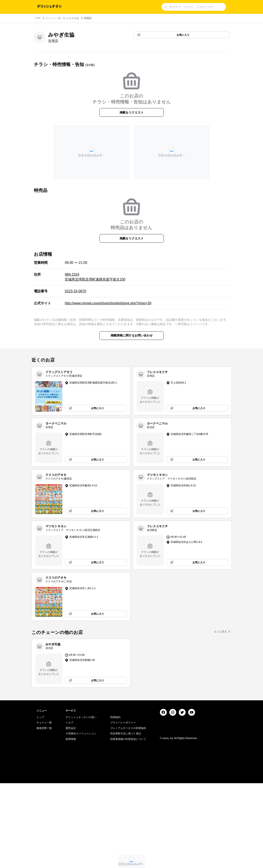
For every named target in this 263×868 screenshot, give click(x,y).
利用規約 (115, 802)
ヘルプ (69, 808)
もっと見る (220, 632)
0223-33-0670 (75, 291)
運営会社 (71, 813)
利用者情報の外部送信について (128, 824)
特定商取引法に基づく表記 (126, 819)
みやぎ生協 (72, 18)
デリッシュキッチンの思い (81, 802)
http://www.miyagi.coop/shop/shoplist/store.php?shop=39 (108, 303)
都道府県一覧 (44, 813)
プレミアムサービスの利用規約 (128, 813)
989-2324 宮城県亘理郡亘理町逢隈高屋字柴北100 (95, 277)
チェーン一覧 (53, 18)
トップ (40, 802)
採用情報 (71, 824)
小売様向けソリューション (81, 819)
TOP (38, 18)
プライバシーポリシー (123, 808)
